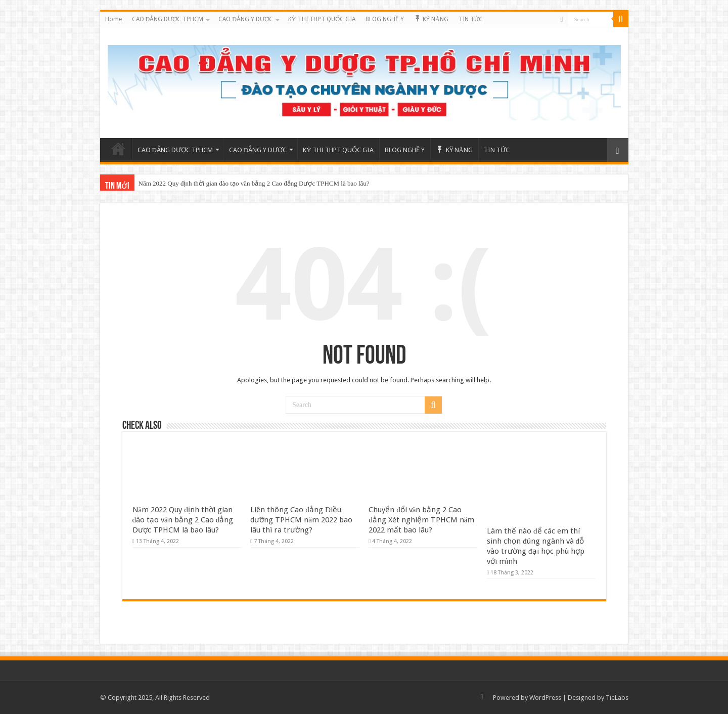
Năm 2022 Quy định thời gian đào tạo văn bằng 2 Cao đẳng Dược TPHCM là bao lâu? (254, 183)
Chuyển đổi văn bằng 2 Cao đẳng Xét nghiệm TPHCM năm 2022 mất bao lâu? (421, 520)
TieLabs (617, 698)
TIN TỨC (471, 19)
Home (113, 19)
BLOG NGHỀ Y (385, 19)
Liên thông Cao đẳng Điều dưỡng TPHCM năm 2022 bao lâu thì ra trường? (301, 520)
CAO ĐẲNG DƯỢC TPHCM (168, 19)
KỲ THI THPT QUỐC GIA (322, 19)
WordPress (545, 698)
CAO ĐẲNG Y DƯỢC (246, 19)
